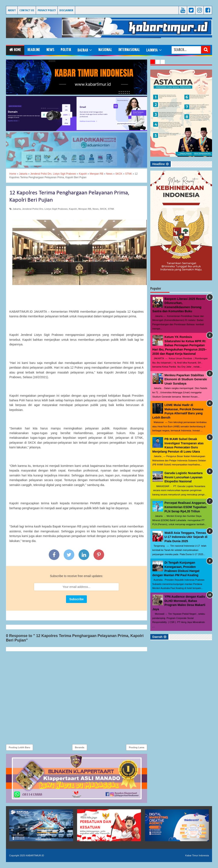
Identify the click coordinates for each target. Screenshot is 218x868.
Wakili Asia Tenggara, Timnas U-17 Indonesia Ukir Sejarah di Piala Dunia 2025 (186, 537)
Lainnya (152, 50)
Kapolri (73, 209)
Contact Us (27, 10)
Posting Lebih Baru (19, 747)
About (12, 10)
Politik (66, 50)
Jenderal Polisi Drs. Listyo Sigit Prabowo (45, 209)
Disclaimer (66, 10)
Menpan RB (85, 209)
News (50, 50)
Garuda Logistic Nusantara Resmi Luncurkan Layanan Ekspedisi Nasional (184, 477)
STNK (111, 209)
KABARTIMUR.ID (13, 19)
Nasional (105, 50)
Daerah (83, 50)
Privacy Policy (47, 10)
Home (15, 50)
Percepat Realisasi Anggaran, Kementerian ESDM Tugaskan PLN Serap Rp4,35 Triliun (186, 507)
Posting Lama (136, 747)
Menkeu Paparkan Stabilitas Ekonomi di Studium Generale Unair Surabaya (186, 379)
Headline (34, 50)
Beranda (80, 747)
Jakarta (17, 209)
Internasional (129, 50)
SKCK (103, 209)
